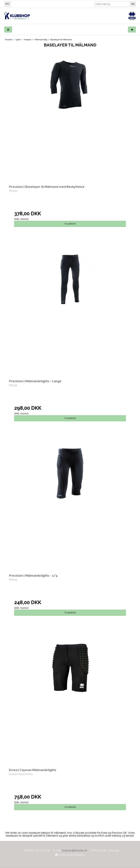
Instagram (78, 855)
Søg (133, 4)
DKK (7, 4)
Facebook (63, 855)
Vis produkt (70, 224)
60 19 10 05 (43, 850)
